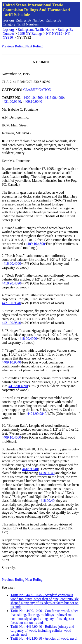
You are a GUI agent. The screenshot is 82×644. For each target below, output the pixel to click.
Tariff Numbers (28, 24)
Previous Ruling (13, 46)
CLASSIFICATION (37, 90)
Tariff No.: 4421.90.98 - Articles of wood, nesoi (44, 638)
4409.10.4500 (33, 98)
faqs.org (8, 20)
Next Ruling (34, 46)
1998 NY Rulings (30, 33)
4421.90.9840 (11, 102)
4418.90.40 (30, 469)
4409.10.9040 (32, 102)
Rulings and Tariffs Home (36, 30)
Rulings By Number (30, 20)
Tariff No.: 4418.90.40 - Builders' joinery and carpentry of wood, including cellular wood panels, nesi (42, 631)
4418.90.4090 (54, 98)
